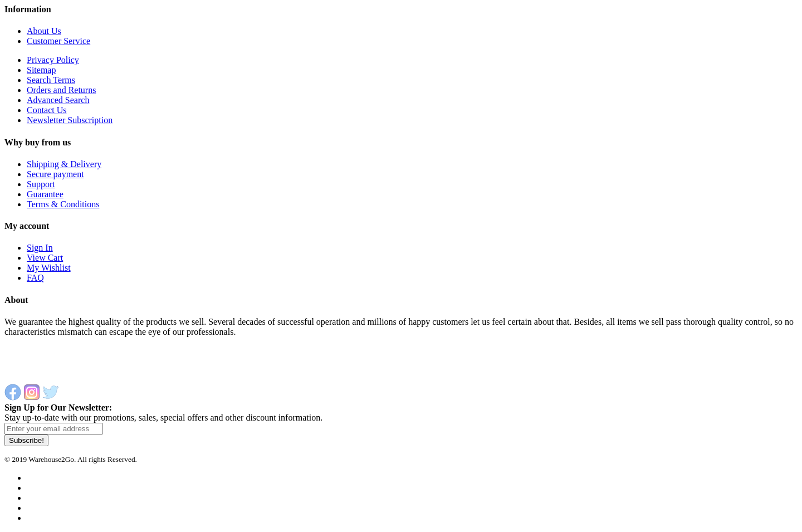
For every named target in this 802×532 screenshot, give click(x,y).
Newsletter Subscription (70, 120)
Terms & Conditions (63, 204)
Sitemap (41, 70)
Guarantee (45, 194)
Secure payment (55, 174)
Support (41, 184)
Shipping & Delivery (64, 164)
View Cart (45, 258)
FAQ (35, 278)
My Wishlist (49, 268)
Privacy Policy (53, 60)
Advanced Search (58, 100)
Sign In (40, 248)
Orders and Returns (61, 90)
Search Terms (51, 80)
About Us (44, 31)
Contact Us (47, 110)
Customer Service (58, 41)
